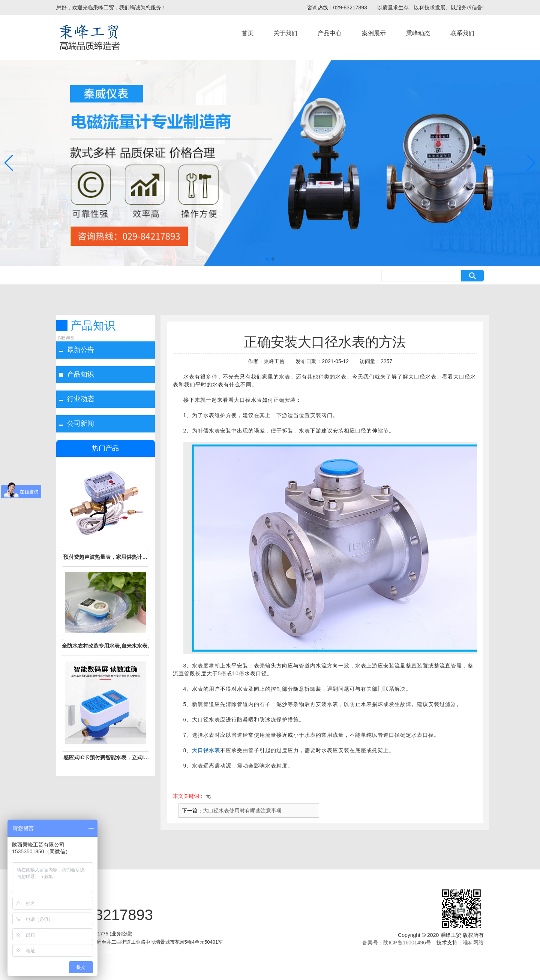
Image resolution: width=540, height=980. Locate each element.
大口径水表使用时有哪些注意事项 (242, 811)
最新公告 (81, 350)
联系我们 (462, 33)
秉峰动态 (418, 33)
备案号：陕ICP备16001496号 (397, 943)
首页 (247, 33)
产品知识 (81, 374)
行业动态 (81, 399)
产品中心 (330, 33)
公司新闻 (81, 423)
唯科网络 (473, 943)
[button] (267, 259)
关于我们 (285, 33)
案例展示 (374, 33)
